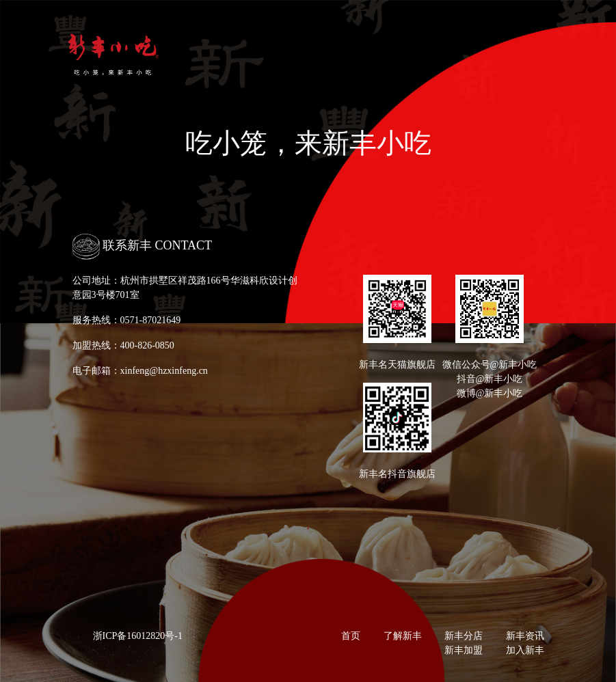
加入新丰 (525, 650)
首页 (351, 636)
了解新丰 (403, 636)
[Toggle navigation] (535, 56)
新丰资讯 (525, 636)
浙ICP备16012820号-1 (138, 636)
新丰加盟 (464, 650)
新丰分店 (464, 636)
